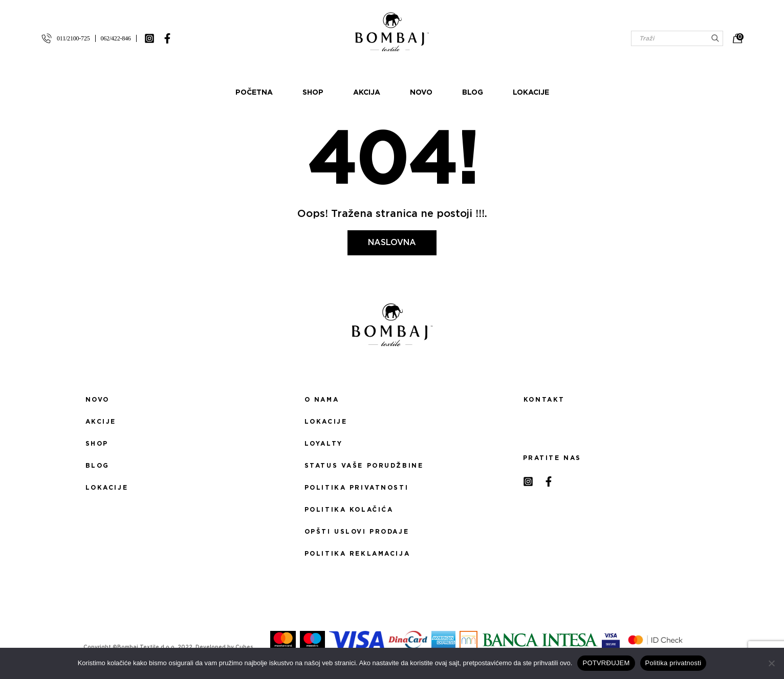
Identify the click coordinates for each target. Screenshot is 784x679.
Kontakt (544, 400)
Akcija (367, 93)
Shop (313, 93)
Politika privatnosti (356, 488)
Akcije (101, 422)
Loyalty (324, 444)
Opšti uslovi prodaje (357, 532)
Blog (473, 93)
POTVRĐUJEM (606, 663)
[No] (771, 663)
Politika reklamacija (357, 554)
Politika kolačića (349, 510)
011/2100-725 (73, 38)
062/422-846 (116, 38)
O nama (322, 400)
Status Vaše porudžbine (364, 466)
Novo (421, 93)
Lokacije (531, 93)
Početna (254, 93)
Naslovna (392, 243)
